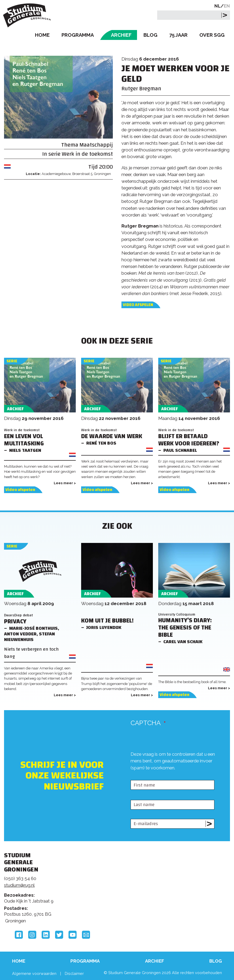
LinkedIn (46, 935)
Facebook (19, 935)
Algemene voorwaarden (34, 973)
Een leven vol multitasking (24, 440)
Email (86, 935)
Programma (78, 35)
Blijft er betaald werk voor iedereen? (189, 440)
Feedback (114, 882)
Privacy (15, 622)
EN (227, 6)
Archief (121, 35)
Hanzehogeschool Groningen (188, 897)
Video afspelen (138, 305)
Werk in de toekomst (87, 154)
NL (217, 6)
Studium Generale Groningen (28, 15)
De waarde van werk (112, 436)
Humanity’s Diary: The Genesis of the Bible (185, 628)
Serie (12, 361)
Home (42, 35)
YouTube (73, 935)
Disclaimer (74, 973)
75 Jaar (178, 35)
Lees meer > (65, 483)
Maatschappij (96, 145)
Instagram (32, 935)
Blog (150, 35)
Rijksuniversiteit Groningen (188, 875)
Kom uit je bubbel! (107, 621)
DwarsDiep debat (18, 615)
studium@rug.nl (19, 885)
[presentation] (171, 776)
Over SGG (212, 35)
